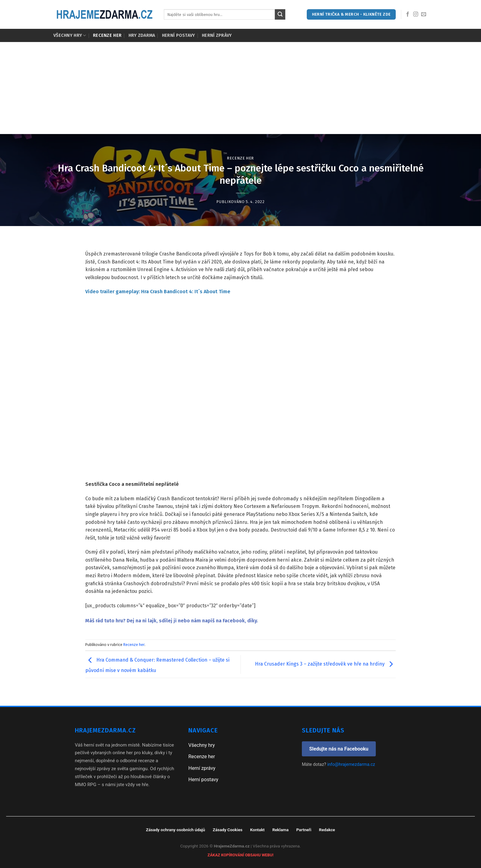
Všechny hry (70, 35)
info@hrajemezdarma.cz (351, 764)
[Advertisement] (240, 88)
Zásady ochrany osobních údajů (176, 830)
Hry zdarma (142, 35)
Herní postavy (179, 35)
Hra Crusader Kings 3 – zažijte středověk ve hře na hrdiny (325, 664)
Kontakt (257, 830)
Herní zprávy (217, 35)
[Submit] (280, 14)
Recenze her (107, 35)
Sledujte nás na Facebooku (339, 749)
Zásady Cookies (227, 830)
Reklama (281, 830)
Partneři (304, 830)
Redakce (327, 830)
